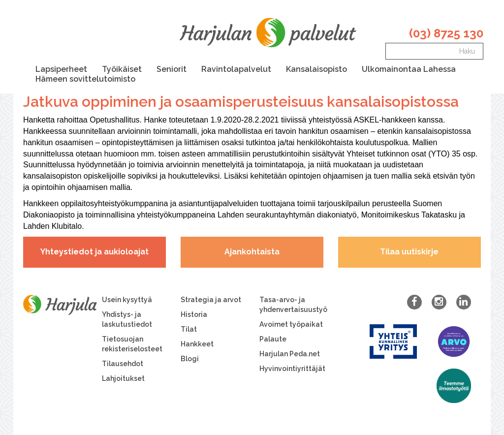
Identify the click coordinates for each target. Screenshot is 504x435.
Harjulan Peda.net (290, 354)
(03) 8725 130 (446, 33)
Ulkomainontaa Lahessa (409, 69)
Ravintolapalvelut (236, 69)
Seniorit (172, 69)
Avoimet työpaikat (291, 324)
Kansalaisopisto (316, 69)
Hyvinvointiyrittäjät (292, 369)
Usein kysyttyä (127, 300)
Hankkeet (197, 344)
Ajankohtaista (252, 252)
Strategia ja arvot (211, 300)
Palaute (273, 339)
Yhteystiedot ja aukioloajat (94, 252)
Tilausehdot (123, 364)
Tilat (189, 329)
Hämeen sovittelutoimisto (85, 79)
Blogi (190, 359)
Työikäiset (122, 69)
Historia (194, 314)
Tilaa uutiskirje (409, 252)
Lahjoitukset (123, 378)
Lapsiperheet (61, 69)
